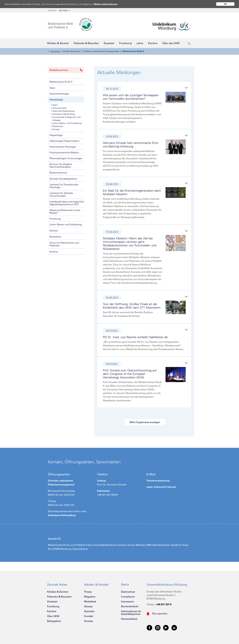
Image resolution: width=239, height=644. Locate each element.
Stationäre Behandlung (63, 111)
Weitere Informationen (106, 4)
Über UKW (53, 616)
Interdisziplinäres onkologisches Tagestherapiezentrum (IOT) (67, 203)
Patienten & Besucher (59, 597)
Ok (225, 4)
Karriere (54, 231)
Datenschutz (128, 592)
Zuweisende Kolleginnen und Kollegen (66, 119)
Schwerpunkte (59, 108)
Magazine (90, 597)
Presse (88, 592)
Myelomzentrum (58, 173)
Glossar (88, 606)
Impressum (128, 601)
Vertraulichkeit (129, 619)
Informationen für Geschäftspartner (131, 613)
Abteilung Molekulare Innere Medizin (65, 211)
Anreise (55, 129)
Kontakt (89, 616)
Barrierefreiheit (130, 606)
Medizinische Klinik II (133, 51)
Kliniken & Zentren (72, 51)
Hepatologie (56, 135)
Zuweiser (52, 601)
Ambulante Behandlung (63, 114)
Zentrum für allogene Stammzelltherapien (61, 165)
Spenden (89, 611)
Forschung (55, 219)
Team (52, 88)
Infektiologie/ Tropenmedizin (64, 141)
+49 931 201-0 (164, 604)
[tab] (145, 106)
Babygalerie (54, 621)
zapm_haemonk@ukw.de (161, 487)
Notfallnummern (66, 70)
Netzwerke (57, 126)
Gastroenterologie (59, 94)
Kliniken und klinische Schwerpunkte (102, 51)
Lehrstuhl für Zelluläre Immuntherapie (61, 194)
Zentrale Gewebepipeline (63, 179)
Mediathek (90, 601)
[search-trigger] (189, 43)
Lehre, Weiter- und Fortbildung (66, 123)
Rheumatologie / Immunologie (66, 158)
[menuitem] (59, 10)
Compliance (128, 597)
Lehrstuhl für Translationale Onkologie (64, 186)
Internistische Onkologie (63, 147)
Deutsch (58, 11)
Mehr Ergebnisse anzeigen (145, 422)
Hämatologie (56, 100)
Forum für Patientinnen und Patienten (64, 244)
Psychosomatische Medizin (64, 152)
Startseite (54, 51)
